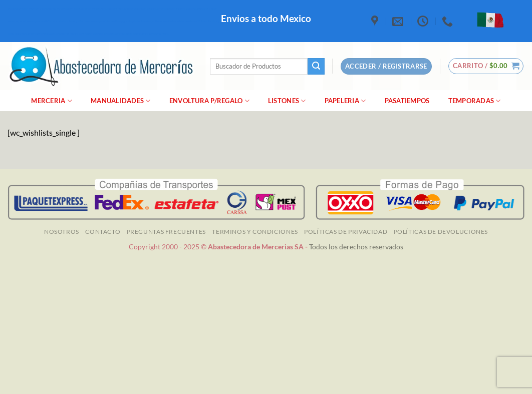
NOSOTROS (62, 232)
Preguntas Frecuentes (166, 232)
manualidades (121, 101)
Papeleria (345, 101)
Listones (287, 101)
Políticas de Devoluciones (441, 232)
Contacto (103, 232)
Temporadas (475, 101)
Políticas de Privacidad (346, 232)
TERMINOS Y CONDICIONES (255, 232)
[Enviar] (316, 67)
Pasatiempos (407, 101)
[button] (486, 66)
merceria (52, 101)
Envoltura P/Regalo (209, 101)
